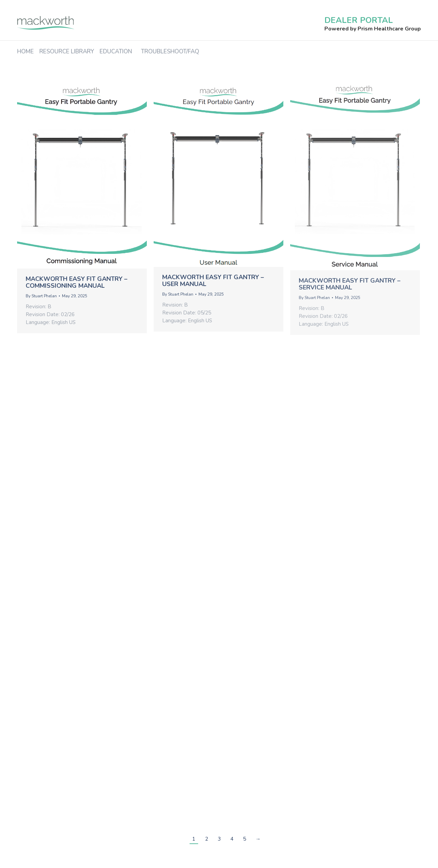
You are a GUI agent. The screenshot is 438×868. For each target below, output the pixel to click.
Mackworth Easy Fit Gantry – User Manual (213, 281)
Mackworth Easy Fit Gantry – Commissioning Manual (76, 282)
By (41, 296)
